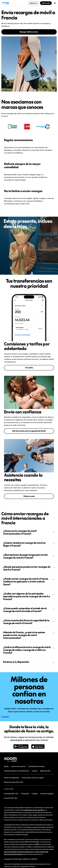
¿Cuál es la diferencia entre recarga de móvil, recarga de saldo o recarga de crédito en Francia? (29, 650)
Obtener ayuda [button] (29, 496)
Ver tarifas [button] (29, 368)
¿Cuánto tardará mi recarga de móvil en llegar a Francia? (29, 544)
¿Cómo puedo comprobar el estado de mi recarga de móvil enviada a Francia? (29, 610)
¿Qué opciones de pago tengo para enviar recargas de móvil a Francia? (29, 556)
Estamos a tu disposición (29, 662)
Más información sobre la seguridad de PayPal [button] (29, 431)
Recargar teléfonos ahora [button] (29, 32)
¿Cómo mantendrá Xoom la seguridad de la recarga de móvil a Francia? (29, 622)
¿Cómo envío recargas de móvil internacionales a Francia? (29, 532)
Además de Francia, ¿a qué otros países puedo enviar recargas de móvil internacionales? (29, 635)
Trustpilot (5, 717)
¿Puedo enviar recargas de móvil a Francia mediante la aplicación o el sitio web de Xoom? (29, 581)
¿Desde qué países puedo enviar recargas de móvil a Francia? (29, 568)
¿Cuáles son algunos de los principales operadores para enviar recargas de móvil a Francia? (29, 596)
